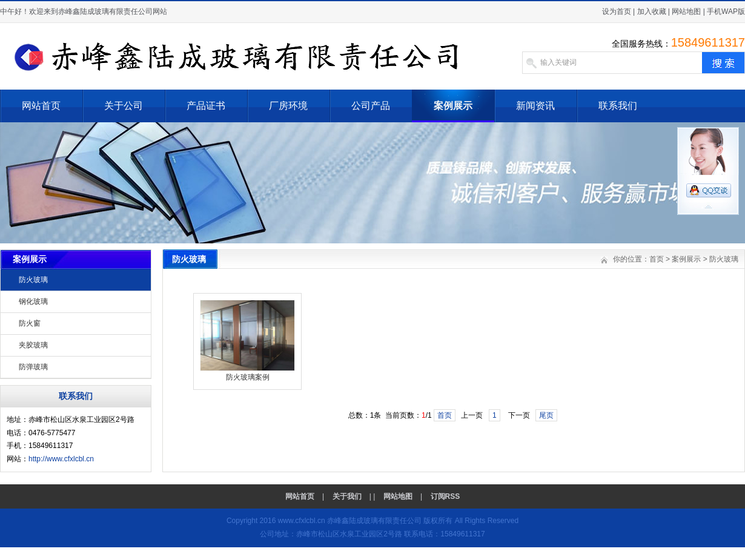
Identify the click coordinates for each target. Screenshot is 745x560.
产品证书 (206, 106)
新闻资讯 (535, 106)
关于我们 (347, 496)
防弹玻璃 (33, 367)
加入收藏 (652, 12)
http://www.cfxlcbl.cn (61, 459)
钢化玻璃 (33, 301)
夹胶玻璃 (33, 345)
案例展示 (453, 106)
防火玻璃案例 (248, 377)
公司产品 (371, 106)
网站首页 (41, 106)
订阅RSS (445, 496)
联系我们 (618, 106)
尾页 (546, 415)
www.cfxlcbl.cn (302, 521)
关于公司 (124, 106)
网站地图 (686, 12)
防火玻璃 (33, 280)
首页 (657, 259)
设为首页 (617, 12)
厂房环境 (288, 106)
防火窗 (30, 323)
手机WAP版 (726, 12)
